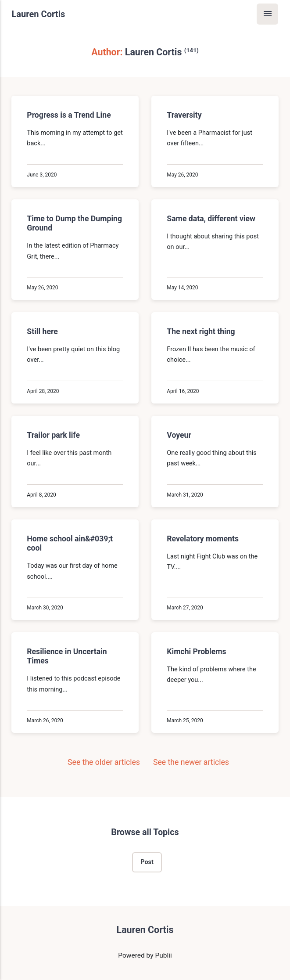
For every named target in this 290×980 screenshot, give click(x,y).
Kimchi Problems (196, 652)
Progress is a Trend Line (69, 115)
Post (147, 862)
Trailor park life (54, 435)
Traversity (184, 115)
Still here (43, 331)
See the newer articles (197, 762)
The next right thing (201, 331)
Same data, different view (211, 219)
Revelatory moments (203, 539)
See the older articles (98, 762)
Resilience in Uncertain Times (67, 657)
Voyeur (179, 435)
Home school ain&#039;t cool (70, 543)
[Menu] (267, 14)
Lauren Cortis (38, 14)
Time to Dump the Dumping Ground (75, 223)
